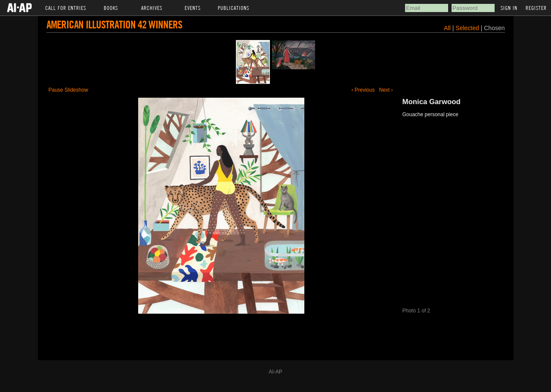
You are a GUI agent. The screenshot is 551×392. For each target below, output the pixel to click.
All (447, 28)
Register (536, 8)
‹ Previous (363, 90)
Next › (386, 90)
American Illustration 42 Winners (114, 24)
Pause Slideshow (68, 90)
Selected (468, 28)
